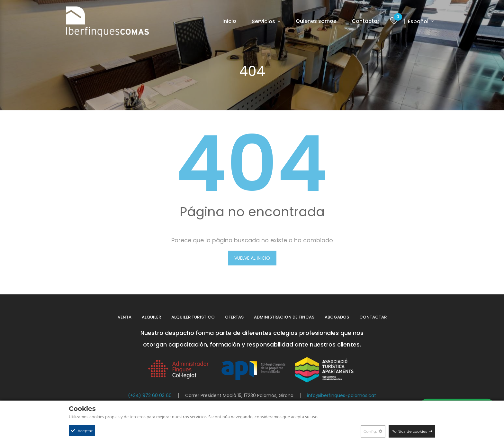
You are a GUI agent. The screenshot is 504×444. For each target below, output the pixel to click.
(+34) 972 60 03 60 (150, 395)
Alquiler (151, 317)
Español (419, 21)
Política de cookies (409, 431)
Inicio (229, 21)
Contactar (365, 21)
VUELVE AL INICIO (252, 258)
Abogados (337, 317)
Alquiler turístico (193, 317)
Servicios (264, 21)
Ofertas (234, 317)
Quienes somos (316, 21)
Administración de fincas (284, 317)
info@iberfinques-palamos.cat (342, 395)
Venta (125, 317)
